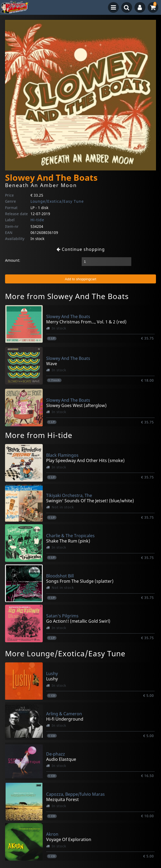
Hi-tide (37, 220)
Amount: (13, 260)
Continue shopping (81, 249)
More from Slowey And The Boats (67, 296)
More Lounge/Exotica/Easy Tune (65, 653)
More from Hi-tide (39, 435)
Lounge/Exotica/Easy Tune (57, 201)
